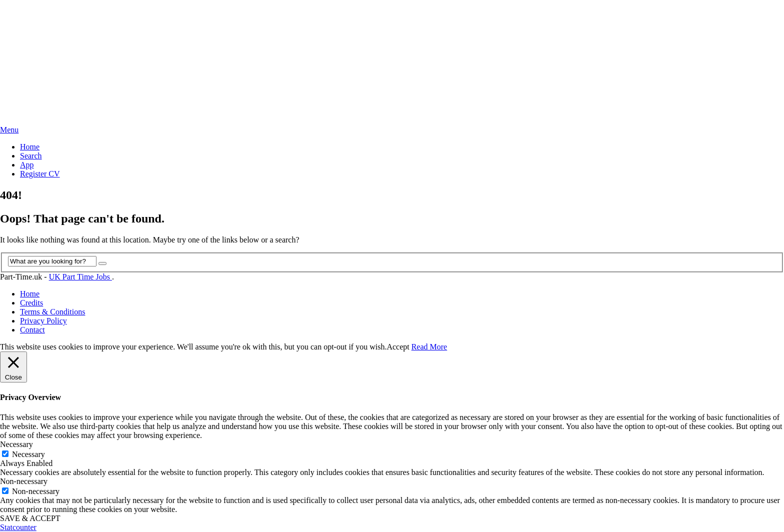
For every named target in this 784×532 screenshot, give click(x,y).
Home (30, 147)
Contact (32, 330)
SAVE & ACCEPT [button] (30, 518)
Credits (31, 303)
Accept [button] (398, 347)
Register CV (40, 174)
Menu (9, 130)
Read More (429, 347)
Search (31, 156)
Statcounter (18, 527)
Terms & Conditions (52, 312)
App (27, 165)
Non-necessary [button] (24, 481)
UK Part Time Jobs (80, 277)
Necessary (28, 454)
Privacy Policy (43, 321)
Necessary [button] (16, 444)
